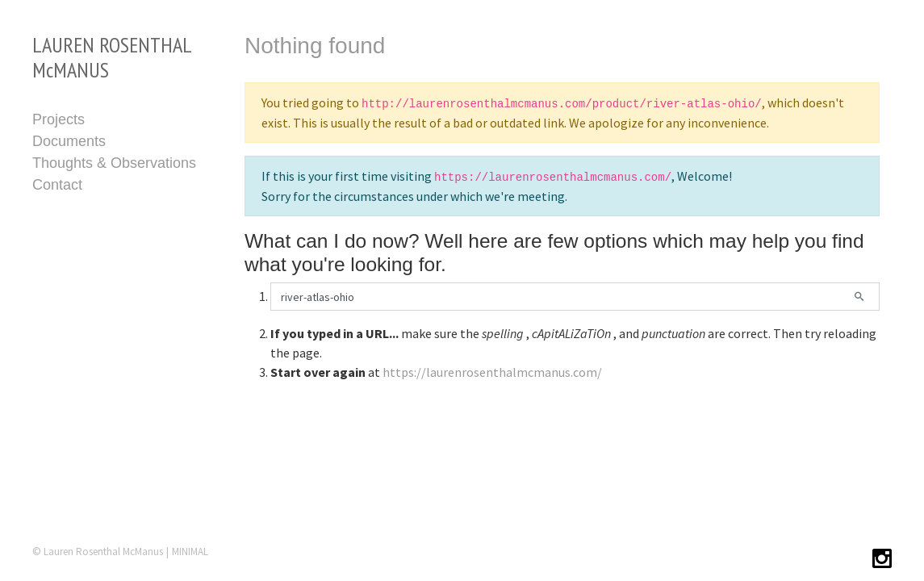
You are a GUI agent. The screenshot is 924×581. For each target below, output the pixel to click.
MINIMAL (190, 552)
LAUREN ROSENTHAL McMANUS (112, 57)
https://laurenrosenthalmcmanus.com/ (492, 372)
